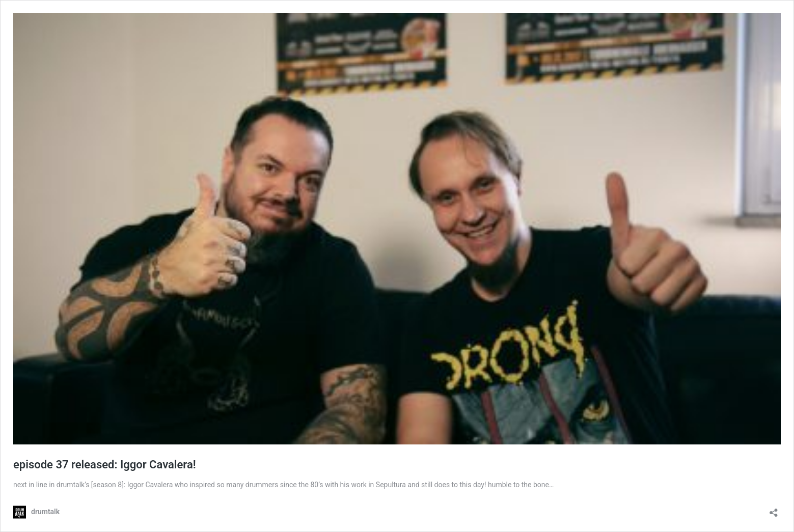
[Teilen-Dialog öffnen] (774, 509)
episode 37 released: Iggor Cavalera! (105, 465)
